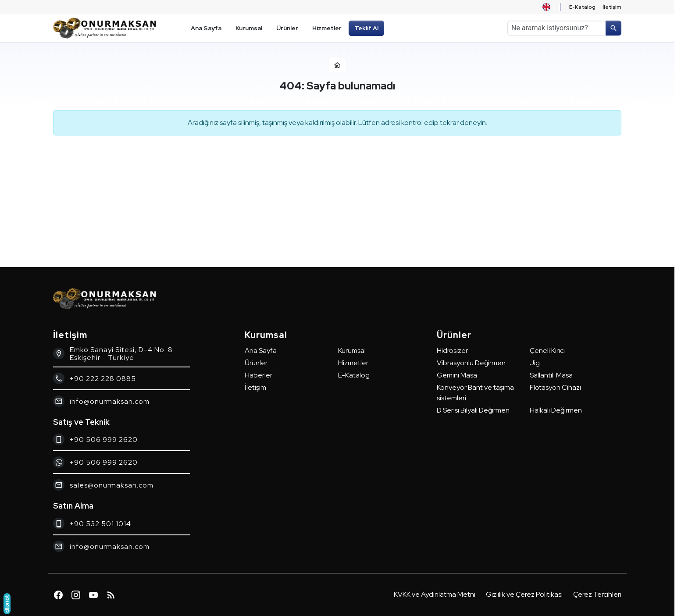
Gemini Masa (457, 375)
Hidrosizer (452, 351)
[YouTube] (93, 595)
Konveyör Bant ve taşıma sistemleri (475, 393)
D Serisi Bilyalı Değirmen (473, 410)
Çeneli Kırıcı (547, 351)
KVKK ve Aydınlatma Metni (435, 594)
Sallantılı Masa (551, 375)
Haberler (258, 375)
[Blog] (111, 595)
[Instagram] (76, 595)
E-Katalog (354, 375)
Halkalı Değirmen (556, 410)
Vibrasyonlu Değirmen (471, 363)
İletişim (255, 387)
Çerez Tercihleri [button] (597, 594)
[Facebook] (58, 595)
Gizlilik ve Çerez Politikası (524, 594)
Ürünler (256, 363)
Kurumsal (352, 351)
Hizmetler (353, 363)
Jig (535, 363)
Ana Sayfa (261, 351)
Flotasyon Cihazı (555, 387)
